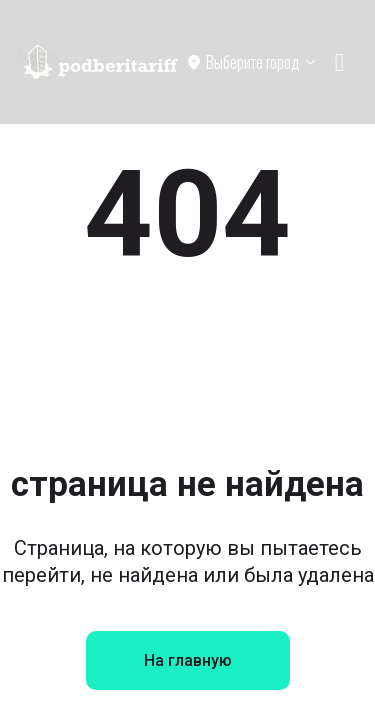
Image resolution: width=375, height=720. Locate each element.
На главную (188, 660)
